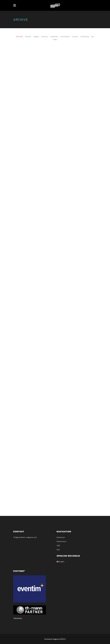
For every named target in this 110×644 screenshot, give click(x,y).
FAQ (58, 550)
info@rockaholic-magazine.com (25, 537)
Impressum (61, 537)
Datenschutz (61, 541)
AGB (58, 546)
